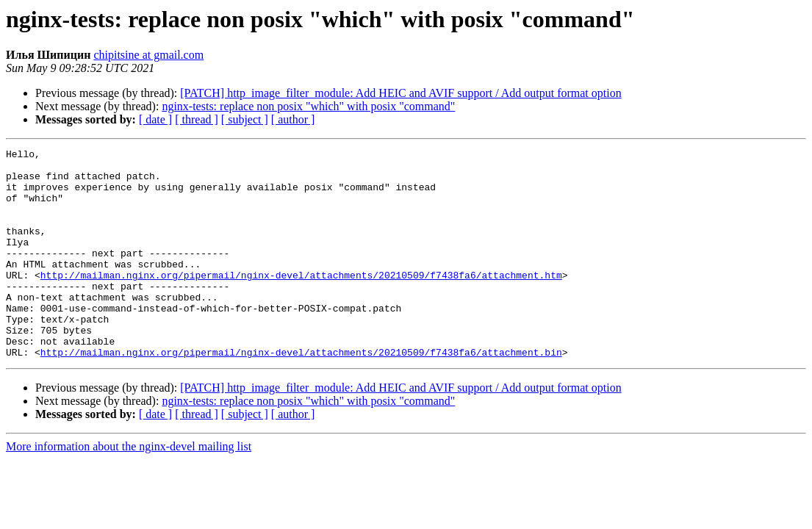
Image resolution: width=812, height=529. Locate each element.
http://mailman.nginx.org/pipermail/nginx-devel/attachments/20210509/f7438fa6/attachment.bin (301, 394)
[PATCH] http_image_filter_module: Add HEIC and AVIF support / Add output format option (400, 93)
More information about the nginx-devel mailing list (129, 488)
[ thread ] (197, 119)
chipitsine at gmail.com (148, 55)
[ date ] (155, 119)
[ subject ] (245, 119)
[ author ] (293, 119)
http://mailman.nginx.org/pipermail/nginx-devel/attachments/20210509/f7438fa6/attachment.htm (301, 301)
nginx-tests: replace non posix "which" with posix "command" (308, 106)
